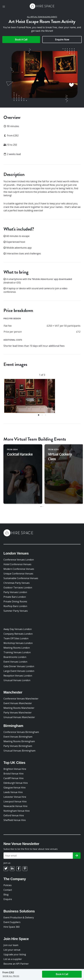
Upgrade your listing (15, 954)
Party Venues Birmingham (18, 746)
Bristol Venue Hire (13, 774)
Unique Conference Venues (18, 574)
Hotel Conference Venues (17, 564)
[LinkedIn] (12, 869)
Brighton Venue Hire (15, 769)
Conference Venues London (19, 560)
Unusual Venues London (17, 680)
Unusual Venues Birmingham (19, 751)
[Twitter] (6, 869)
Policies (8, 885)
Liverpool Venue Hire (15, 802)
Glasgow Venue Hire (15, 788)
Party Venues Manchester (18, 713)
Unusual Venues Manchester (19, 717)
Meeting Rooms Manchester (19, 708)
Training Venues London (17, 652)
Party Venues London (15, 592)
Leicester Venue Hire (15, 797)
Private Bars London (15, 597)
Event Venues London (15, 662)
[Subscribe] (77, 856)
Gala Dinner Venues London (19, 666)
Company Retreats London (18, 634)
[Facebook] (19, 869)
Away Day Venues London (18, 629)
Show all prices (11, 976)
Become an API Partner (16, 964)
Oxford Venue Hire (14, 815)
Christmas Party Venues (17, 583)
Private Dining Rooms (15, 601)
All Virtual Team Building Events (42, 17)
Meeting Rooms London (17, 648)
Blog (6, 895)
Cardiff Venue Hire (13, 778)
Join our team (11, 945)
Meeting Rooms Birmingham (19, 741)
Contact (8, 890)
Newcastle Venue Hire (15, 806)
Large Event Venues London (19, 671)
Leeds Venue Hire (13, 792)
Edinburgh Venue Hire (16, 783)
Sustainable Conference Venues (21, 578)
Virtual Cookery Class (60, 456)
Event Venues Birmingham (18, 737)
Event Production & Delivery (19, 917)
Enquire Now (62, 40)
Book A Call (21, 40)
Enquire (8, 899)
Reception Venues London (18, 676)
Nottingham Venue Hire (17, 811)
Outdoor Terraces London (18, 588)
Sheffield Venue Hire (15, 820)
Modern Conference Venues (19, 569)
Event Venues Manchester (18, 703)
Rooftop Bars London (15, 606)
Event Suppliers (12, 922)
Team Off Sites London (16, 638)
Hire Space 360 (12, 927)
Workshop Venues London (18, 643)
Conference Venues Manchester (21, 699)
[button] (4, 7)
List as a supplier (13, 959)
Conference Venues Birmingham (21, 732)
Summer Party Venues (16, 611)
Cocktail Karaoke (20, 454)
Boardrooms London (15, 657)
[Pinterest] (25, 869)
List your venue (12, 950)
